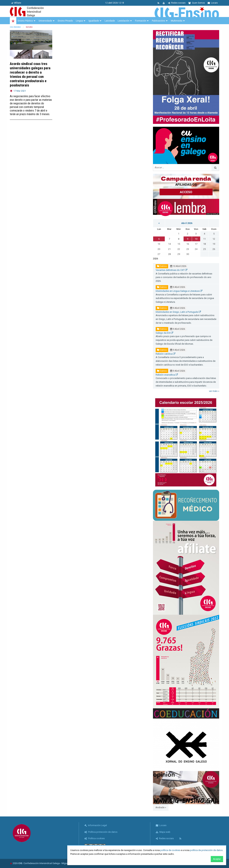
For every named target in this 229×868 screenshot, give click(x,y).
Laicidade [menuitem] (110, 21)
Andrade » (161, 807)
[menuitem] (13, 21)
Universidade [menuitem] (45, 21)
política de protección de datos (206, 850)
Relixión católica (165, 354)
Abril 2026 (187, 223)
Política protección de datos (101, 832)
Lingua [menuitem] (79, 21)
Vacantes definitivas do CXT (171, 270)
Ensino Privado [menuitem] (65, 21)
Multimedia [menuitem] (177, 21)
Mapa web (163, 832)
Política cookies (95, 838)
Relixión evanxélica (167, 375)
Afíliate (16, 3)
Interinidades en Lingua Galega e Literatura (179, 291)
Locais (213, 3)
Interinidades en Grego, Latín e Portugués (178, 312)
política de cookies (170, 850)
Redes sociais (177, 3)
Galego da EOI (164, 333)
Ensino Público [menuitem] (25, 21)
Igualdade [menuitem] (94, 21)
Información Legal (96, 825)
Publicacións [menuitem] (159, 21)
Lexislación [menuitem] (124, 21)
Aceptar (217, 859)
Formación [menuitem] (141, 21)
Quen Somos (197, 3)
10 (196, 239)
